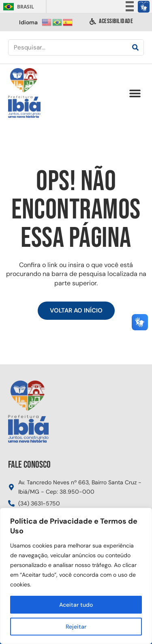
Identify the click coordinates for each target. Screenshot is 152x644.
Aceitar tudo (76, 605)
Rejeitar (76, 627)
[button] (135, 93)
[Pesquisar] (135, 47)
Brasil (17, 7)
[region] (76, 576)
